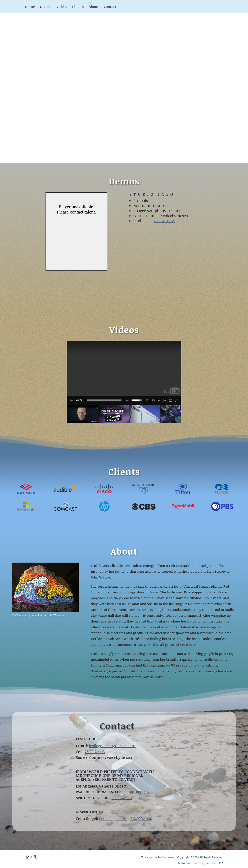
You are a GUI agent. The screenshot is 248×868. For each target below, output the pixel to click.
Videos (62, 7)
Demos (46, 7)
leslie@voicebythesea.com (112, 746)
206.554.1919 (122, 798)
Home (30, 7)
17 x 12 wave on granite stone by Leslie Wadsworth (39, 615)
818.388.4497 (139, 792)
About (94, 7)
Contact (110, 7)
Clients (78, 7)
